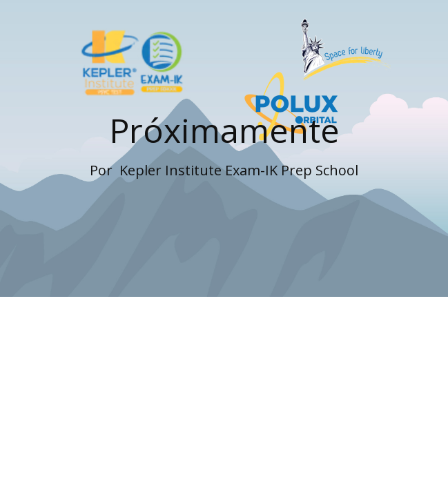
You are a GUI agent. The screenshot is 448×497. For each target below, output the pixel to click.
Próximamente (224, 130)
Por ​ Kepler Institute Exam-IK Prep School (224, 170)
